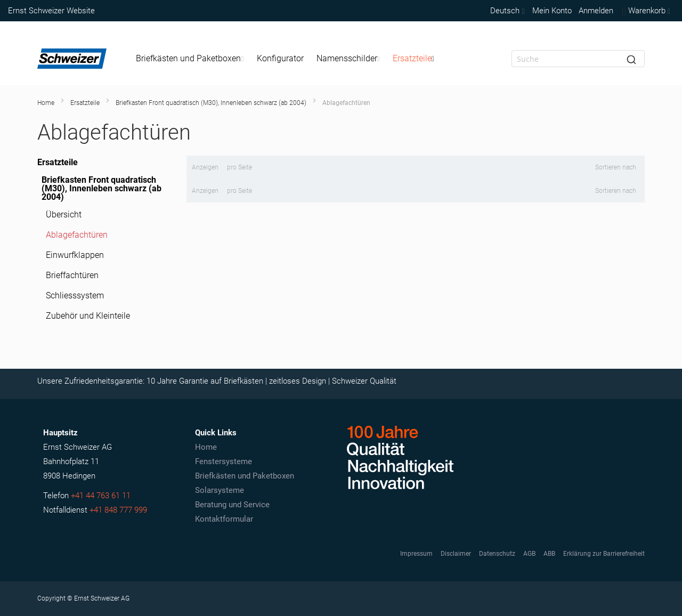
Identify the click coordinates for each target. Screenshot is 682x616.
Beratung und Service (232, 505)
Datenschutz (497, 554)
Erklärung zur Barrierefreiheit (604, 554)
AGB (529, 554)
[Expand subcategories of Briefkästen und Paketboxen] (242, 59)
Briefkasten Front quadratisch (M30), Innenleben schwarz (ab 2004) (211, 103)
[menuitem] (190, 59)
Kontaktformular (224, 519)
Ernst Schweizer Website (51, 11)
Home (46, 103)
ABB (549, 554)
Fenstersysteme (224, 461)
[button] (506, 11)
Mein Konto (552, 11)
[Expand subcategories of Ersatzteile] (433, 59)
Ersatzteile (85, 103)
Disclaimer (456, 554)
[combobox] (578, 59)
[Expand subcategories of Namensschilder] (379, 59)
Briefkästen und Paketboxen (245, 476)
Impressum (416, 554)
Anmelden (596, 11)
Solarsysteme (220, 490)
